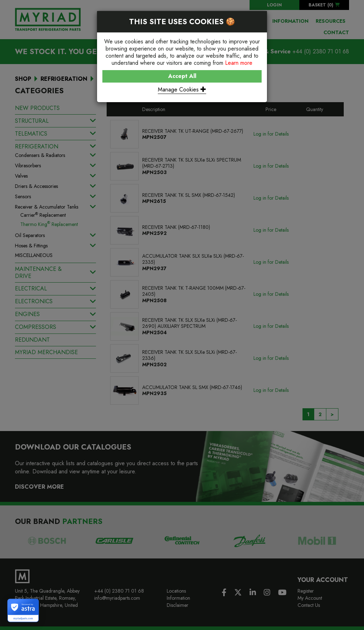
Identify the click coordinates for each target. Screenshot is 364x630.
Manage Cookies (182, 90)
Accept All (182, 76)
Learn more (239, 63)
